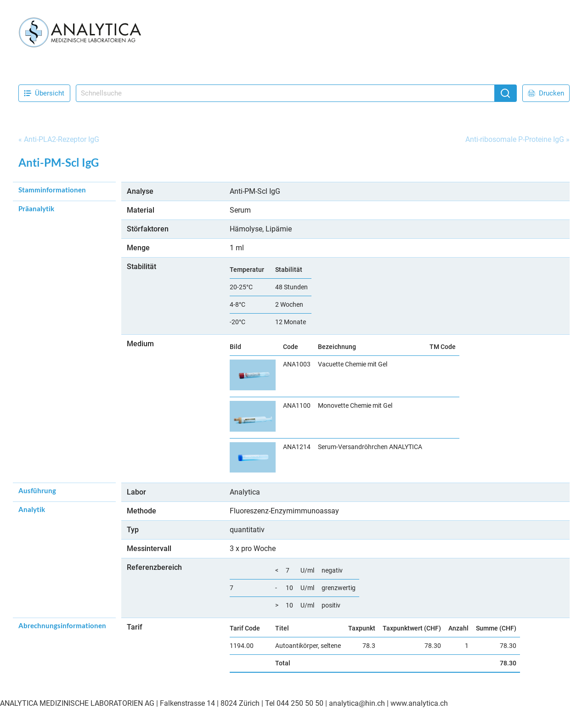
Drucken (546, 93)
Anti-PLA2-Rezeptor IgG (62, 139)
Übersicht (44, 93)
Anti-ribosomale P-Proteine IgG (515, 139)
